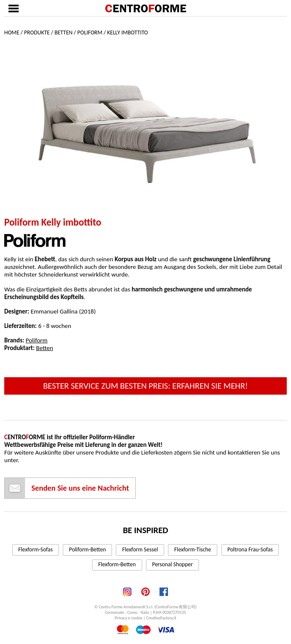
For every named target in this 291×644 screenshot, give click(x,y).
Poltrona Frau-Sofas (250, 549)
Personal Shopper (172, 564)
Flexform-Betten (117, 564)
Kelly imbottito (128, 32)
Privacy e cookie (129, 618)
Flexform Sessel (140, 549)
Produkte (37, 32)
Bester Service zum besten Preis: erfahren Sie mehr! (146, 386)
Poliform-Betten (88, 549)
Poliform (90, 32)
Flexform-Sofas (35, 549)
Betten (63, 32)
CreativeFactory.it (161, 618)
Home (12, 32)
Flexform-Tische (193, 549)
